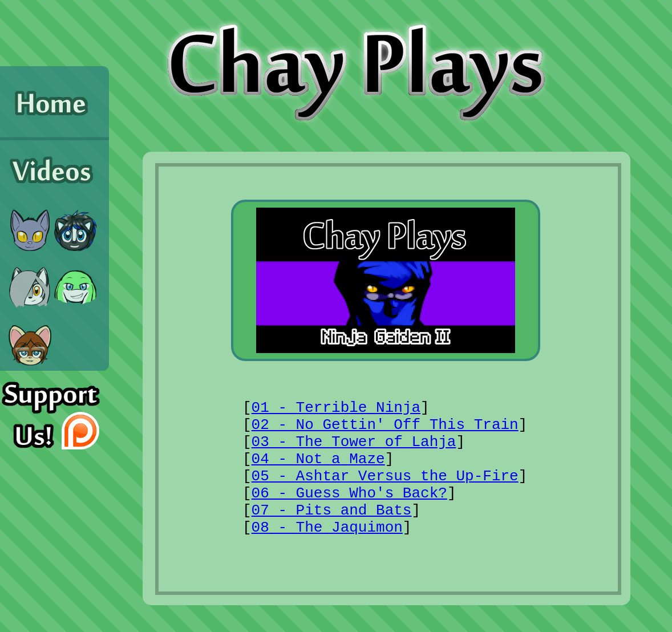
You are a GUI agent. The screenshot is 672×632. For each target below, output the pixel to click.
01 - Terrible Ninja (336, 408)
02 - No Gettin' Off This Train (385, 425)
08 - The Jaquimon (327, 528)
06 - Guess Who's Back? (349, 493)
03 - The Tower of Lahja (354, 442)
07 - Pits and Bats (332, 511)
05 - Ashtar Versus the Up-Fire (385, 476)
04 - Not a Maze (318, 459)
